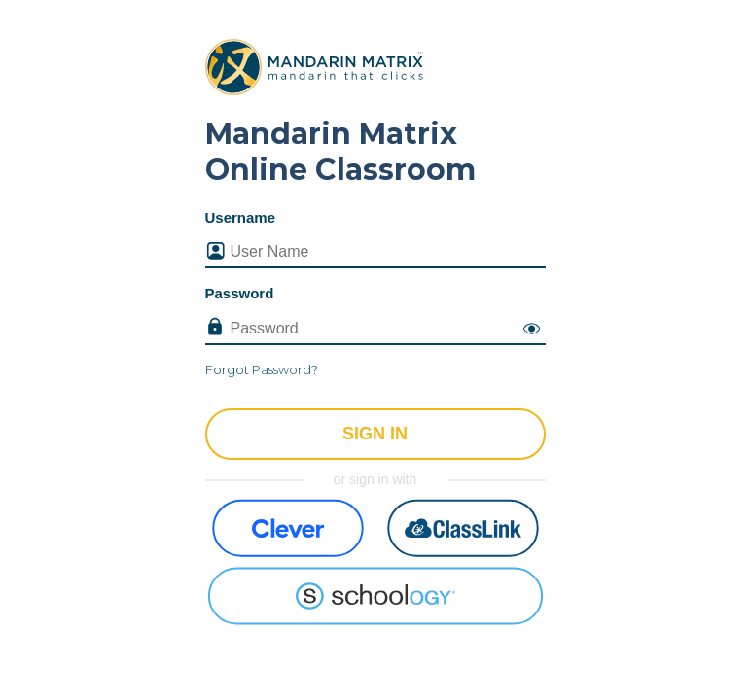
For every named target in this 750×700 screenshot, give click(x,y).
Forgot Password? (262, 369)
